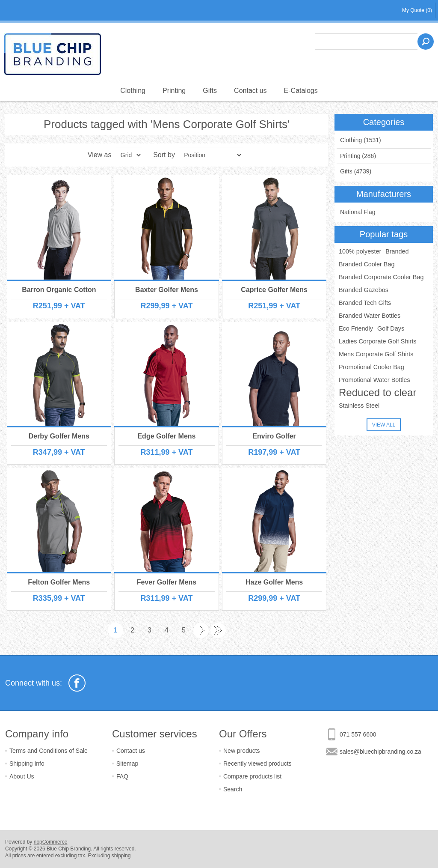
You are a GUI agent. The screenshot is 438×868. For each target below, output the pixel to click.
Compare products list (252, 776)
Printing (174, 91)
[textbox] (366, 42)
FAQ (122, 776)
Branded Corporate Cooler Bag (381, 277)
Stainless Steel (359, 406)
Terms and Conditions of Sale (49, 751)
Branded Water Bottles (370, 316)
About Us (22, 776)
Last (218, 630)
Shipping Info (27, 764)
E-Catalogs (301, 91)
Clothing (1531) (361, 140)
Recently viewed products (257, 764)
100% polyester (360, 251)
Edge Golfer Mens (166, 436)
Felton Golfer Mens (59, 582)
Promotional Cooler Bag (371, 367)
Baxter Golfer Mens (167, 290)
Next (201, 630)
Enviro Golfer (274, 436)
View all (384, 425)
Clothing (133, 91)
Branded (397, 251)
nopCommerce (51, 842)
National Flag (358, 212)
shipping (121, 856)
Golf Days (391, 328)
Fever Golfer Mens (167, 582)
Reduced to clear (377, 392)
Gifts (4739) (356, 171)
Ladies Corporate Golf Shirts (378, 341)
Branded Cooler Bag (367, 264)
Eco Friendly (356, 328)
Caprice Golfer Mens (274, 290)
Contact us (250, 91)
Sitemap (127, 764)
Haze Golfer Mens (274, 582)
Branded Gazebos (364, 290)
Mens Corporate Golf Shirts (376, 354)
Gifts (210, 91)
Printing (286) (358, 156)
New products (242, 751)
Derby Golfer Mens (59, 436)
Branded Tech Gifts (365, 303)
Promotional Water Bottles (374, 380)
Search (233, 789)
